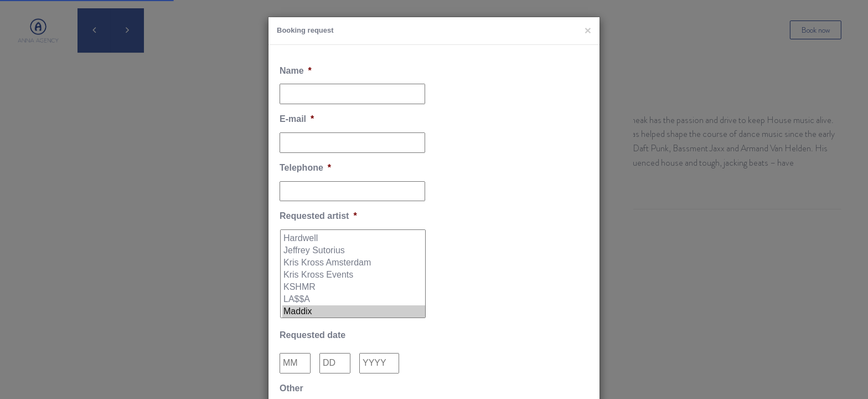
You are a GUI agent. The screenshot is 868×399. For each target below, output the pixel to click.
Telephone (305, 168)
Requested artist (318, 216)
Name (296, 71)
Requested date (312, 335)
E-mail (297, 119)
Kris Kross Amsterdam (354, 263)
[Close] (588, 30)
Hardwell (354, 238)
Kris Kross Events (354, 275)
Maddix (354, 311)
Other (291, 388)
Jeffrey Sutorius (354, 250)
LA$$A (354, 299)
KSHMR (354, 287)
